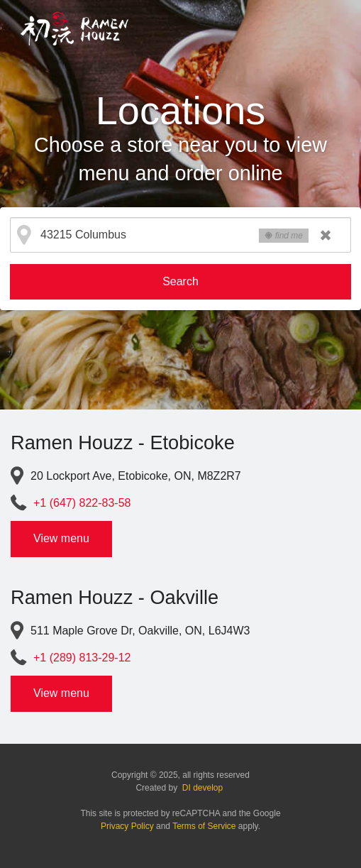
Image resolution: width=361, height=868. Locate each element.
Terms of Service (204, 826)
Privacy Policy (127, 826)
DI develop (202, 788)
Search (180, 281)
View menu (61, 538)
